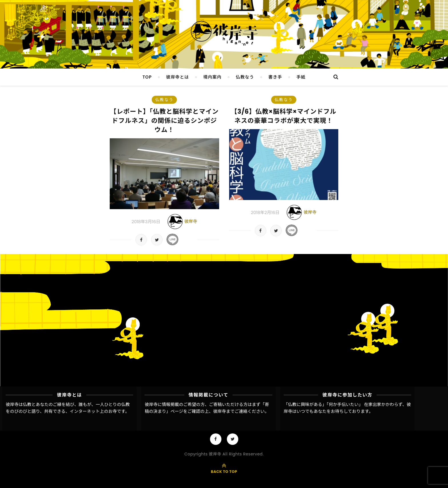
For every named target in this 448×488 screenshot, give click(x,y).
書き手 (275, 77)
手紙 (301, 77)
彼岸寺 (191, 221)
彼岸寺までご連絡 (230, 411)
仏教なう (245, 77)
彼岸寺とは (177, 77)
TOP (147, 77)
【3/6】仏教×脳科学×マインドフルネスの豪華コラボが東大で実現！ (284, 116)
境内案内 (212, 77)
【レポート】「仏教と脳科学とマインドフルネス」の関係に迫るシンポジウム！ (164, 121)
